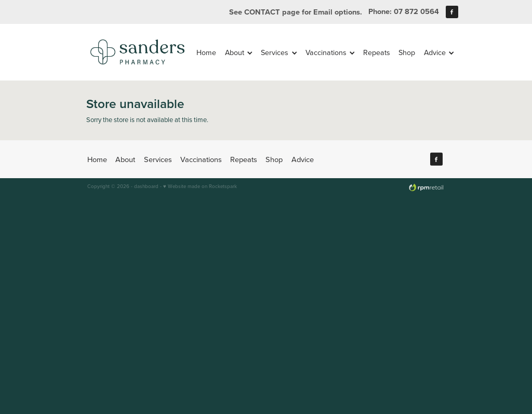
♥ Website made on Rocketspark (200, 186)
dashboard (146, 186)
